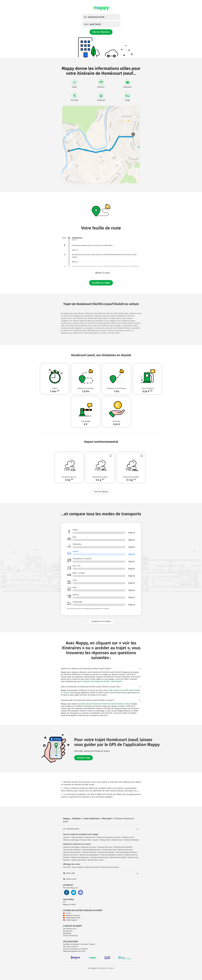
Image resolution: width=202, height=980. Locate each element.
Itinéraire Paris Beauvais (100, 857)
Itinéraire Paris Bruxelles (80, 857)
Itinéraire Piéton (77, 837)
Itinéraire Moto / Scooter (89, 840)
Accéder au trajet (101, 283)
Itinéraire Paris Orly (125, 850)
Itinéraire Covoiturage (71, 840)
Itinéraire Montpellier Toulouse (112, 855)
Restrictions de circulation (110, 867)
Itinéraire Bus (105, 840)
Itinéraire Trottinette (131, 840)
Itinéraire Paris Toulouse (72, 852)
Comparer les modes (101, 621)
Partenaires (74, 936)
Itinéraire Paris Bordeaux (72, 850)
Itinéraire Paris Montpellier (89, 855)
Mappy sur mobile (69, 905)
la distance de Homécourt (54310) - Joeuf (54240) (102, 681)
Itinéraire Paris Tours (71, 855)
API (64, 902)
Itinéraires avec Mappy (71, 847)
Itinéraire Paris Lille (109, 850)
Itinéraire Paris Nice (89, 852)
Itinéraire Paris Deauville (123, 847)
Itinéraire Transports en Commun (109, 837)
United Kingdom (70, 920)
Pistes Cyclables (78, 867)
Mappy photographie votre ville (74, 951)
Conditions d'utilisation (71, 944)
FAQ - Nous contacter (71, 947)
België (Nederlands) (72, 918)
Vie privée (84, 944)
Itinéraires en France (89, 847)
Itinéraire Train (128, 837)
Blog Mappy (67, 933)
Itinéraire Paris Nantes (106, 852)
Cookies (92, 944)
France (67, 913)
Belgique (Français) (71, 915)
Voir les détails (101, 492)
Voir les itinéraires (101, 32)
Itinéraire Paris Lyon (105, 847)
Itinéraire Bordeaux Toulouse (126, 852)
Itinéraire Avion (117, 840)
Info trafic (67, 867)
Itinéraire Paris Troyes (95, 860)
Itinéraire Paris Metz (79, 860)
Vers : (92, 24)
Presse (66, 936)
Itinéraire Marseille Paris (92, 850)
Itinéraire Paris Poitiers (118, 857)
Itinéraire (66, 837)
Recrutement (68, 931)
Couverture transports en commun (75, 949)
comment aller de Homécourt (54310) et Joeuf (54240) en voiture (104, 704)
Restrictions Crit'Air (92, 867)
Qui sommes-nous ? (70, 929)
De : (94, 17)
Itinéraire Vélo (90, 837)
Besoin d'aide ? (70, 879)
